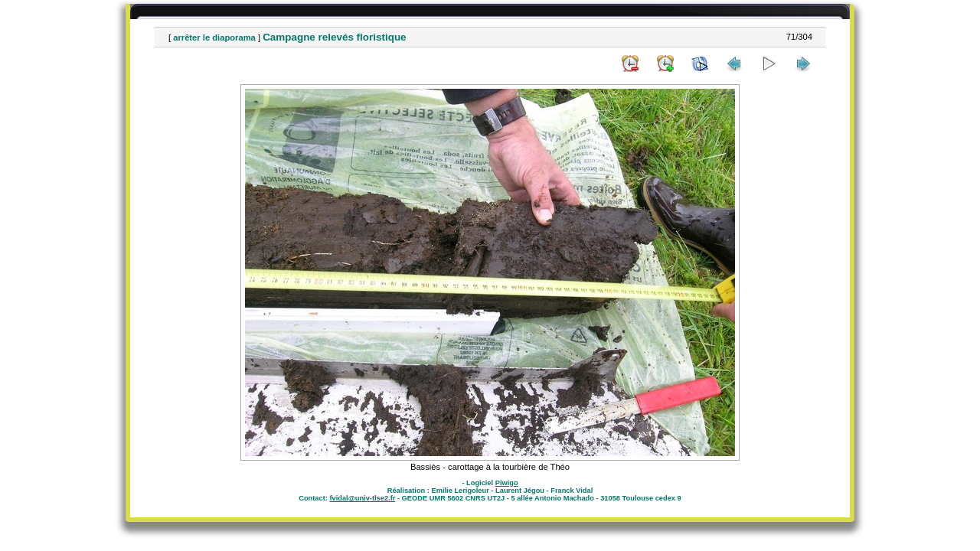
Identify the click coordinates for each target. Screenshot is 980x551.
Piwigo (507, 483)
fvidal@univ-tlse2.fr (362, 498)
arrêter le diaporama (214, 37)
